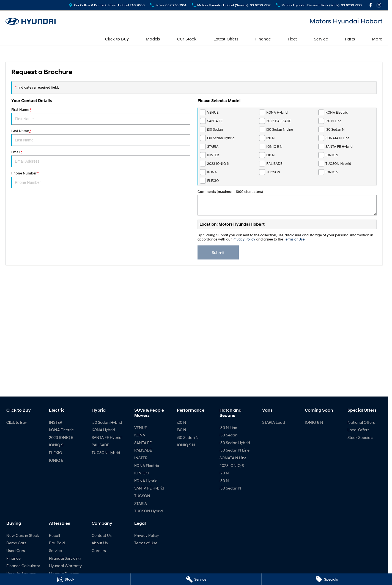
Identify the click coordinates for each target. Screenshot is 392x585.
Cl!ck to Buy (117, 39)
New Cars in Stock (23, 535)
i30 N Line (228, 427)
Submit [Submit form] (218, 252)
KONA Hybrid (103, 430)
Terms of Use (294, 239)
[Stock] (65, 579)
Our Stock (187, 39)
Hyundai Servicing (65, 558)
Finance (263, 39)
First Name (101, 116)
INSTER (56, 422)
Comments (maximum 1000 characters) (287, 203)
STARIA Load (274, 422)
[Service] (196, 579)
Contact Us (102, 535)
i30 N (182, 430)
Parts (350, 39)
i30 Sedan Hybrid (107, 422)
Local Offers (358, 430)
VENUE (141, 427)
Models (153, 39)
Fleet (292, 39)
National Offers (361, 422)
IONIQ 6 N (314, 422)
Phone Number (101, 180)
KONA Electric (61, 430)
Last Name (101, 137)
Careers (99, 550)
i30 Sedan (228, 435)
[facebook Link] (371, 5)
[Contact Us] (107, 5)
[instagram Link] (379, 5)
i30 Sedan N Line (235, 450)
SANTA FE (143, 443)
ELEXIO (56, 453)
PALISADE (100, 445)
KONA (140, 435)
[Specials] (327, 579)
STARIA (141, 503)
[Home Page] (31, 21)
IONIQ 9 (56, 445)
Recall (54, 535)
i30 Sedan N (188, 437)
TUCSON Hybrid (106, 453)
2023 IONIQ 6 (61, 437)
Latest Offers (226, 39)
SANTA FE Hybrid (107, 437)
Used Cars (16, 550)
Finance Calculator (23, 566)
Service (321, 39)
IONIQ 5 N (186, 445)
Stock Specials (360, 437)
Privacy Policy (244, 239)
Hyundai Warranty (65, 566)
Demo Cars (16, 543)
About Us (100, 543)
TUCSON (142, 496)
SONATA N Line (233, 458)
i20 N (182, 422)
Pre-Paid (57, 543)
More (377, 39)
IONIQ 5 (56, 460)
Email (101, 158)
